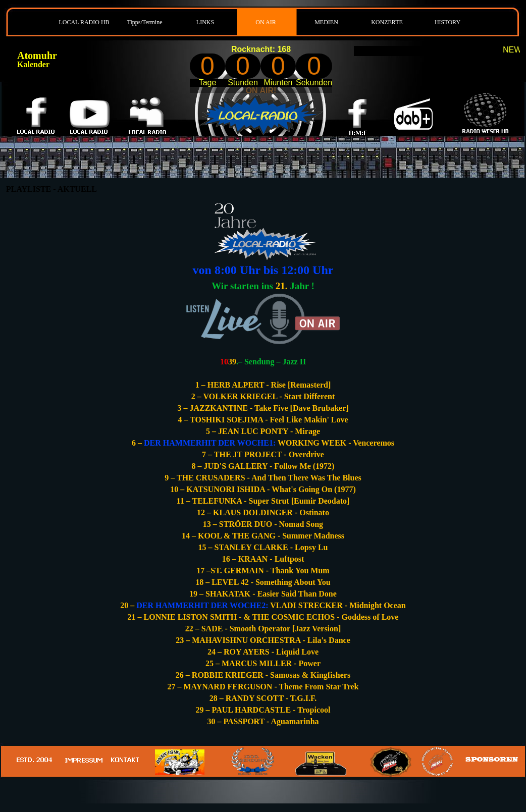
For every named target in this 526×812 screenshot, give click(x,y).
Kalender (33, 64)
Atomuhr (37, 56)
